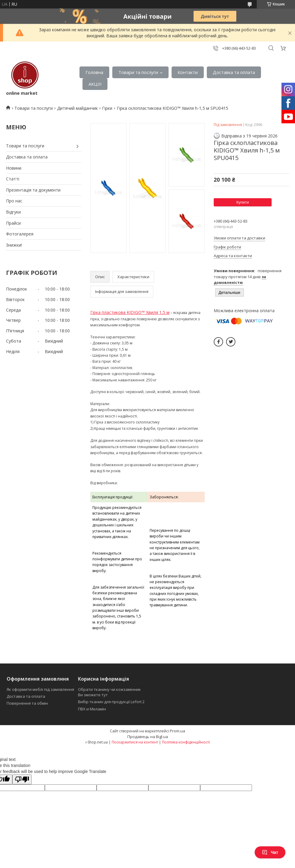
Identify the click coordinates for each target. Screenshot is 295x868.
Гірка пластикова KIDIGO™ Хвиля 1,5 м (130, 312)
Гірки (107, 108)
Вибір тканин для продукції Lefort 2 (111, 702)
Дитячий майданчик (78, 108)
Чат (270, 852)
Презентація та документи (33, 190)
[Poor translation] (22, 779)
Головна (94, 72)
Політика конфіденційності (186, 742)
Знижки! (14, 245)
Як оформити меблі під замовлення (40, 689)
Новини (14, 168)
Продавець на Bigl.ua (148, 737)
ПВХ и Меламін (92, 709)
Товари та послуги (138, 72)
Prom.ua (177, 731)
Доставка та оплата (234, 72)
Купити (243, 202)
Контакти (188, 72)
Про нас (14, 201)
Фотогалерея (20, 234)
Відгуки (13, 212)
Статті (13, 179)
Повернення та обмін (27, 703)
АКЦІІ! (95, 84)
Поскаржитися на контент (135, 742)
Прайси (13, 223)
